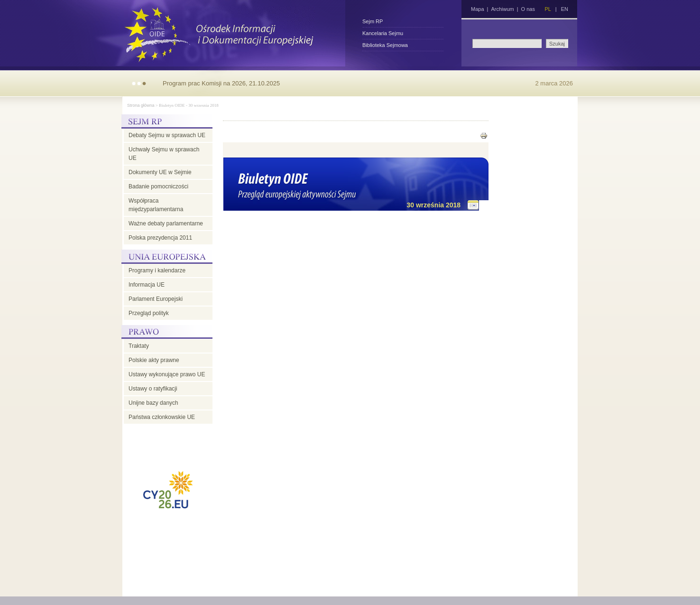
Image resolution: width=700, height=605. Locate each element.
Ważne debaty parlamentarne (166, 223)
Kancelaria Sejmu (383, 33)
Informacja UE (147, 285)
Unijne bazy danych (153, 403)
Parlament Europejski (156, 299)
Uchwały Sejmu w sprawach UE (164, 154)
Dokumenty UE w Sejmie (160, 172)
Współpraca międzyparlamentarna (156, 205)
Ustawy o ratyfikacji (153, 389)
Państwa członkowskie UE (162, 417)
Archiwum (502, 9)
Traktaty (139, 346)
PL (548, 9)
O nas (528, 9)
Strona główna (141, 105)
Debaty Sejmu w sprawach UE (167, 135)
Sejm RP (373, 21)
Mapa (478, 9)
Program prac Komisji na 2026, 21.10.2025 (221, 83)
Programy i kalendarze (157, 270)
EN (565, 9)
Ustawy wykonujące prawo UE (167, 374)
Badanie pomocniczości (158, 186)
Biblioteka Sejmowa (385, 45)
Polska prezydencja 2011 (160, 238)
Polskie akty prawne (154, 360)
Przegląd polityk (149, 313)
